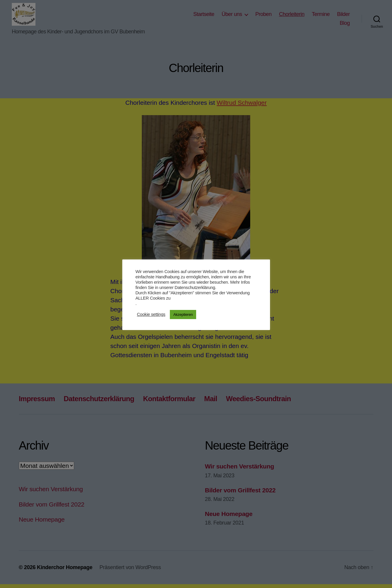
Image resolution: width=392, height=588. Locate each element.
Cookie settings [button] (151, 314)
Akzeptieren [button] (183, 315)
